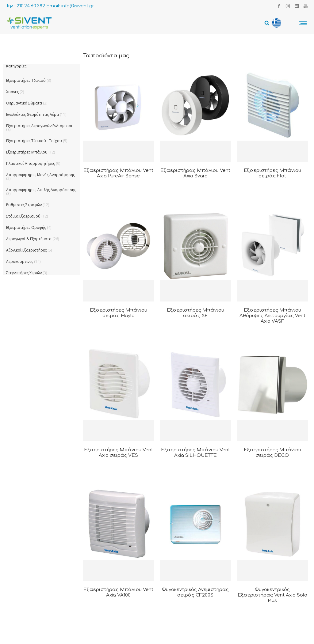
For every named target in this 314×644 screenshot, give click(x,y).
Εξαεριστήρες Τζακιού (26, 80)
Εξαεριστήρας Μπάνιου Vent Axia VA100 (118, 592)
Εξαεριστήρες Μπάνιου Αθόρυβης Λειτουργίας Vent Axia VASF (272, 316)
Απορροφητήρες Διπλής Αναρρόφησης (41, 190)
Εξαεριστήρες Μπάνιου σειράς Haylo (119, 313)
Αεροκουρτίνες (20, 261)
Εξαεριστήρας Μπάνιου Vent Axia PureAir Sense (118, 173)
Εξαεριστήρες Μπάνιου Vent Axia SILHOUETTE (195, 453)
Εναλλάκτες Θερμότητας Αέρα (33, 114)
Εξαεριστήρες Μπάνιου (27, 152)
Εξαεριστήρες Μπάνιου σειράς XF (195, 313)
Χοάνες (12, 92)
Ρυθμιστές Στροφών (24, 205)
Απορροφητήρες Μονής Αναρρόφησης (40, 175)
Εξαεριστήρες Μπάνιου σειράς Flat (272, 173)
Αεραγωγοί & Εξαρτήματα (29, 239)
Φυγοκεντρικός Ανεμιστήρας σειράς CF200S (195, 592)
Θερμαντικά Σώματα (24, 103)
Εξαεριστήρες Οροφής (26, 227)
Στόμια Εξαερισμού (23, 216)
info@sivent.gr (78, 6)
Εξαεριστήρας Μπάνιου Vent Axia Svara (195, 173)
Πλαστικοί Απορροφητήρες (31, 163)
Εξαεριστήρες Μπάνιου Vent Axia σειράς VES (119, 453)
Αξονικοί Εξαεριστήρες (26, 250)
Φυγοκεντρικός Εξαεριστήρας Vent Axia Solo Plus (272, 595)
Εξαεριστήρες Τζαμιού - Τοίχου (34, 141)
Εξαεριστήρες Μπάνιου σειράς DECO (272, 453)
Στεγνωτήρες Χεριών (24, 273)
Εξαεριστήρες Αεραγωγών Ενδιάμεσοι (39, 126)
